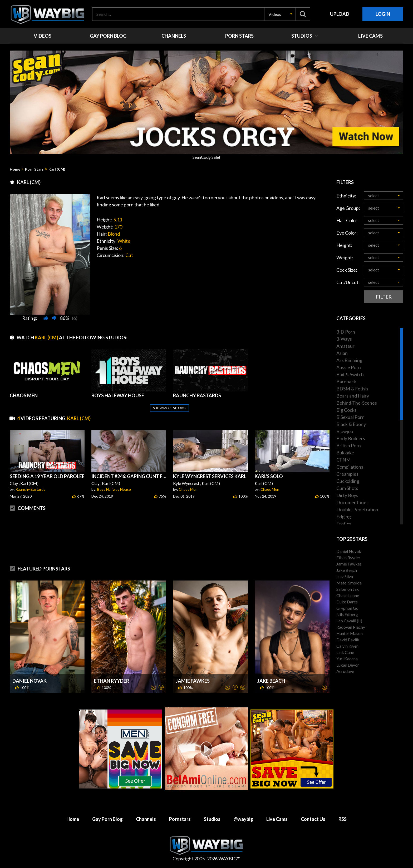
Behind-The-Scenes (357, 403)
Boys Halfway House (114, 489)
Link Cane (345, 652)
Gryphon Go (347, 608)
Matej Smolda (349, 583)
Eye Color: (347, 233)
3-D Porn (346, 332)
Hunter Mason (350, 633)
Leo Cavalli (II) (349, 621)
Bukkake (345, 453)
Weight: (345, 257)
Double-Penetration (357, 509)
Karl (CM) (57, 169)
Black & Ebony (351, 424)
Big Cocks (346, 410)
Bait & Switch (350, 374)
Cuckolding (348, 481)
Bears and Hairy (353, 396)
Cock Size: (347, 270)
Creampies (347, 474)
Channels (146, 819)
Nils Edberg (347, 614)
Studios (212, 819)
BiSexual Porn (350, 417)
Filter (384, 297)
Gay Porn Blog (107, 819)
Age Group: (348, 208)
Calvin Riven (347, 646)
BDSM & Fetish (352, 389)
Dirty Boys (347, 495)
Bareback (346, 381)
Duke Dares (347, 602)
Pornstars (180, 819)
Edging (344, 517)
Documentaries (352, 502)
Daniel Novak (29, 681)
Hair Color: (348, 220)
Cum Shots (347, 488)
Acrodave (345, 671)
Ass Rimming (349, 360)
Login (383, 14)
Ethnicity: (346, 196)
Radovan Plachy (351, 627)
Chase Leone (348, 595)
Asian (342, 353)
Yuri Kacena (347, 659)
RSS (343, 819)
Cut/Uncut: (348, 282)
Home (15, 169)
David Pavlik (348, 640)
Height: (344, 245)
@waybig (243, 819)
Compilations (350, 467)
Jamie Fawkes (193, 681)
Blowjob (345, 431)
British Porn (349, 445)
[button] (280, 14)
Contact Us (313, 819)
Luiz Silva (345, 576)
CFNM (343, 460)
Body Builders (351, 438)
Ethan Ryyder (112, 681)
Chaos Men (188, 489)
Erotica (344, 524)
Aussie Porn (349, 367)
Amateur (345, 346)
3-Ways (344, 339)
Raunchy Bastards (30, 489)
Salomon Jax (348, 589)
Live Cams (277, 819)
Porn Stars (34, 169)
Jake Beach (271, 681)
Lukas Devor (348, 665)
